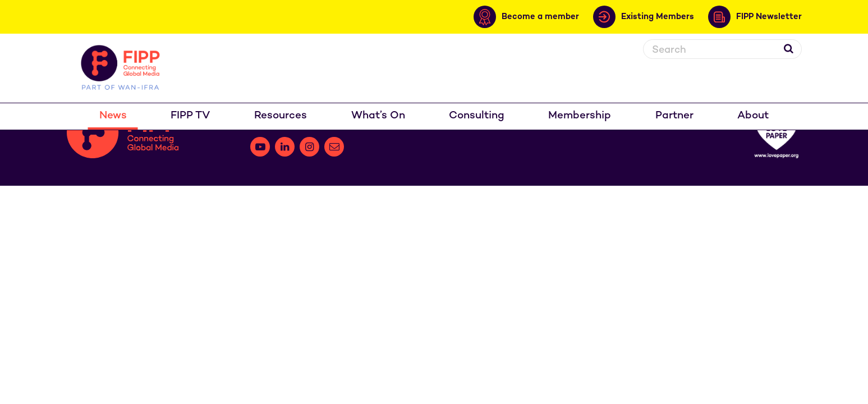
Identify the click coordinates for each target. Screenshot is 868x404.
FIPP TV (190, 116)
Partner (674, 116)
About (753, 116)
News (113, 116)
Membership (580, 116)
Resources (281, 116)
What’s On (378, 116)
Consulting (477, 116)
